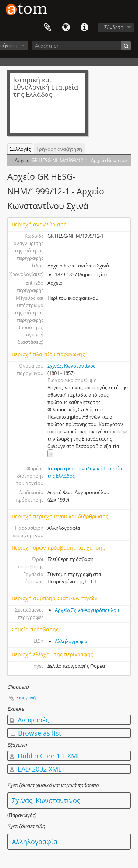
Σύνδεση (114, 27)
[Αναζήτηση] (81, 46)
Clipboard (47, 28)
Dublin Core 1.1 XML (45, 756)
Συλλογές (20, 149)
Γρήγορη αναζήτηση (59, 149)
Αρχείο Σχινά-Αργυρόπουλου (87, 610)
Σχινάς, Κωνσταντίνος (71, 366)
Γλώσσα (66, 28)
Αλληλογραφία (71, 641)
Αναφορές (29, 720)
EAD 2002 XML (36, 769)
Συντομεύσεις (84, 28)
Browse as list (35, 733)
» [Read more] (50, 453)
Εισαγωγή (26, 698)
